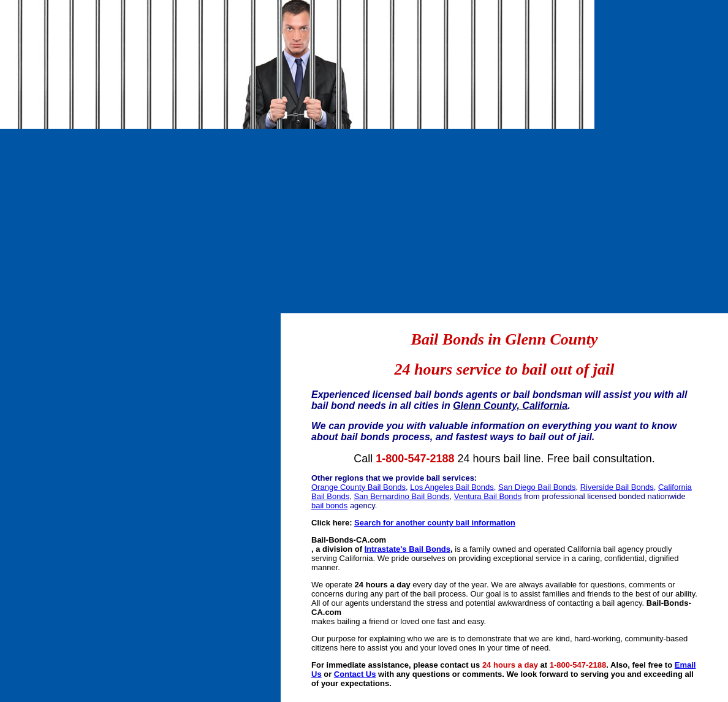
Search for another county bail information (435, 523)
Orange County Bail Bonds (358, 487)
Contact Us (355, 674)
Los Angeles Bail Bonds (452, 487)
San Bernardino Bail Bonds (401, 496)
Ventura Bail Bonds (488, 496)
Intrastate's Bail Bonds (408, 549)
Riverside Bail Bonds (617, 487)
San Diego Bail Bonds (537, 487)
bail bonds (329, 506)
